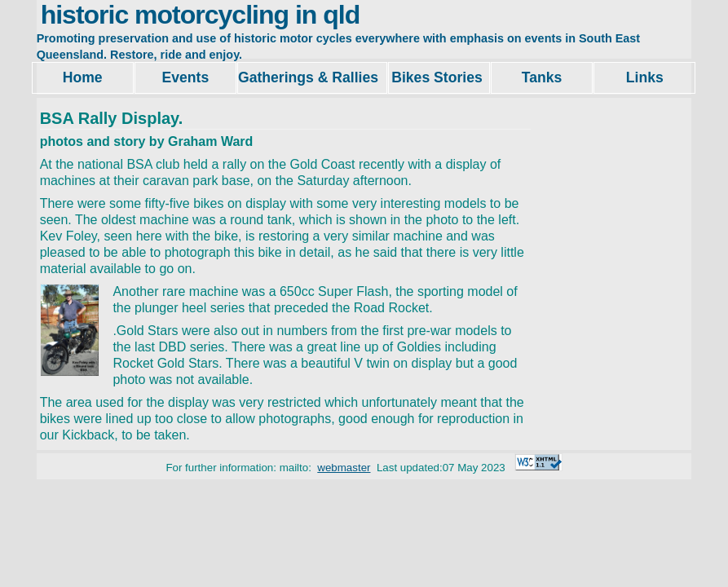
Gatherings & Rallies (312, 77)
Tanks (542, 77)
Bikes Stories (439, 77)
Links (645, 77)
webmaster (344, 468)
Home (83, 77)
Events (186, 77)
